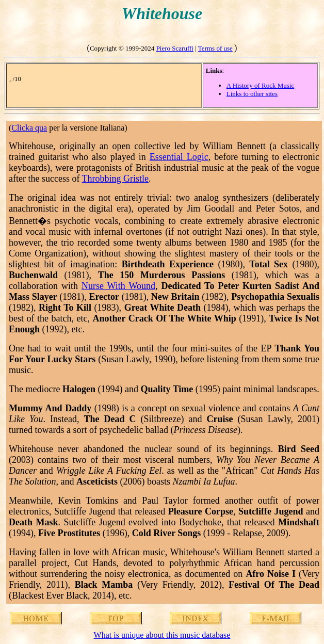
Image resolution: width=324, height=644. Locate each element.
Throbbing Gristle (115, 179)
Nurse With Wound (118, 286)
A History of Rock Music (260, 85)
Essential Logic (179, 157)
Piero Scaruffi (175, 48)
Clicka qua (29, 128)
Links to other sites (252, 94)
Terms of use (215, 48)
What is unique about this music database (162, 635)
